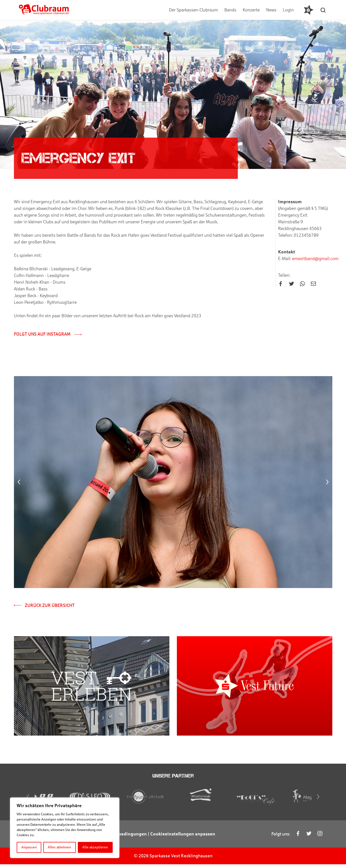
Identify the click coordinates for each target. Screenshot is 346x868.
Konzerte (251, 10)
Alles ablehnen (60, 847)
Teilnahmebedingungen (122, 838)
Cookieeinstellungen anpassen (183, 838)
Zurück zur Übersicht (44, 606)
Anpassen (29, 847)
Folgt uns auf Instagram (48, 334)
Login (288, 10)
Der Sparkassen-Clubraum (193, 10)
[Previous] (19, 483)
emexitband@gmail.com (315, 259)
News (271, 10)
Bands (230, 10)
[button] (324, 10)
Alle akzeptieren (95, 847)
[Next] (327, 483)
